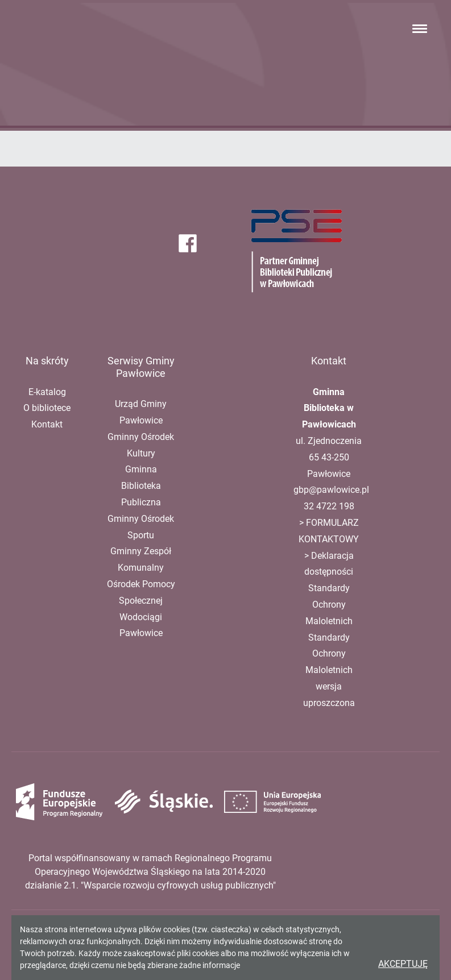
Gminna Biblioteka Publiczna (141, 486)
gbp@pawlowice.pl (331, 490)
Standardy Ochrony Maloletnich (329, 605)
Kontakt (47, 424)
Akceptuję (403, 964)
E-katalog (47, 392)
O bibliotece (47, 408)
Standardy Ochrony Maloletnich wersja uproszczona (329, 670)
